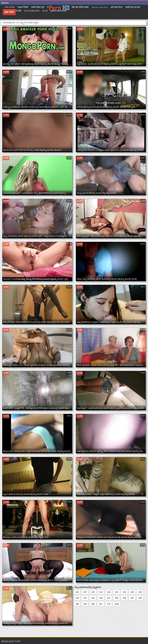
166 (93, 604)
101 (77, 592)
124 (124, 592)
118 (109, 592)
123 (116, 592)
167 (101, 604)
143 (93, 598)
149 (101, 598)
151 (109, 598)
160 (77, 604)
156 (124, 598)
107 (85, 592)
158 (140, 598)
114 (101, 592)
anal (117, 604)
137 (85, 598)
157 (132, 598)
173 (109, 604)
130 (77, 598)
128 (140, 592)
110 (93, 592)
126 (132, 592)
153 (116, 598)
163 (85, 604)
